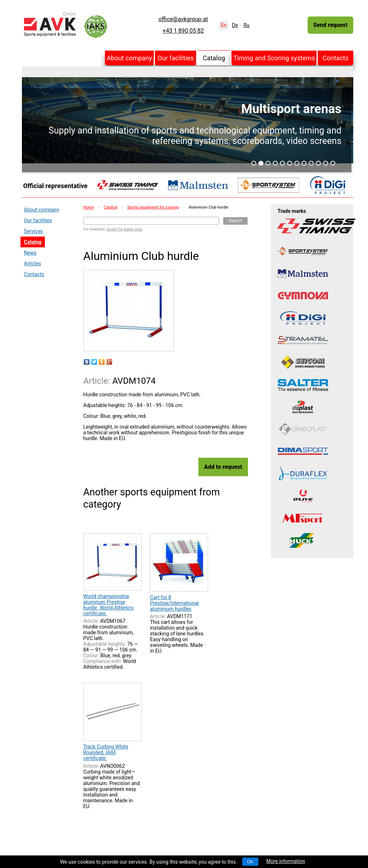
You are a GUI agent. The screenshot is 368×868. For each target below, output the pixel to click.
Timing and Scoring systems (274, 58)
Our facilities (176, 58)
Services (34, 231)
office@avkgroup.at (183, 19)
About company (129, 58)
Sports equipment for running (153, 207)
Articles (33, 263)
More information (286, 861)
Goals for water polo (125, 229)
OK (250, 862)
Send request (330, 25)
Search (235, 221)
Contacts (336, 58)
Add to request (223, 467)
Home (89, 207)
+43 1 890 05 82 (183, 31)
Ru (247, 25)
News (30, 253)
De (235, 25)
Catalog (214, 58)
